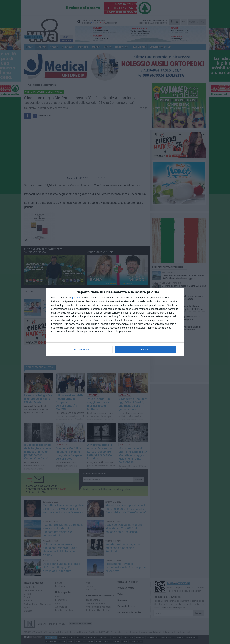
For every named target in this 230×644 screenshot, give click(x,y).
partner (76, 298)
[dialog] (115, 322)
